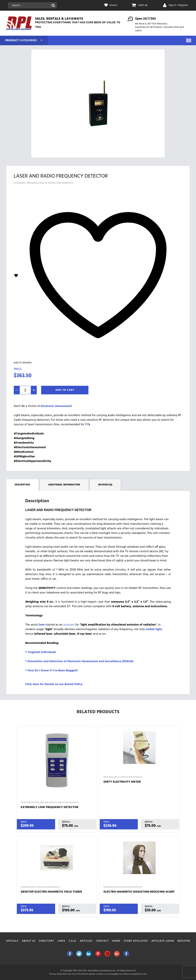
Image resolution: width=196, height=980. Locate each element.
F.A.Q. (73, 941)
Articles (86, 941)
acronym (69, 625)
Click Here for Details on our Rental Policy (54, 684)
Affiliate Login (163, 941)
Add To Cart (65, 390)
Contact (102, 941)
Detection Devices (30, 802)
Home (116, 941)
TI (86, 425)
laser (42, 625)
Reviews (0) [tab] (105, 485)
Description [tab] (22, 485)
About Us (29, 941)
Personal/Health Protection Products (50, 183)
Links (62, 941)
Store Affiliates (136, 941)
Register (184, 941)
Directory (47, 941)
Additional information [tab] (64, 485)
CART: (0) (144, 5)
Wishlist (114, 5)
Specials (12, 941)
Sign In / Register (178, 5)
